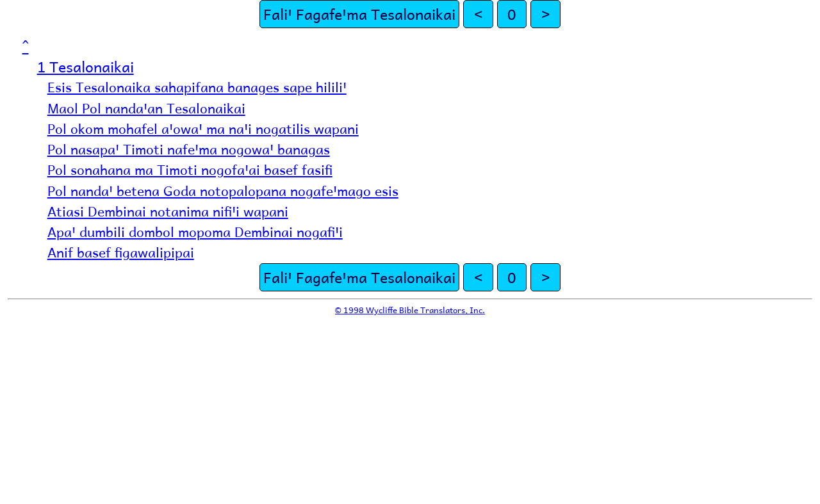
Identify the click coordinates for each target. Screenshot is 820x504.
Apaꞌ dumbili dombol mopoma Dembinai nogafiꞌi (195, 232)
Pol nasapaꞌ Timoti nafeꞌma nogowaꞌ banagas (189, 149)
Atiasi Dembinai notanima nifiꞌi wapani (168, 211)
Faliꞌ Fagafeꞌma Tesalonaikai (359, 14)
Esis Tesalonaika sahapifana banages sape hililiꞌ (197, 87)
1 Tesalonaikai (86, 66)
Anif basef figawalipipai (121, 252)
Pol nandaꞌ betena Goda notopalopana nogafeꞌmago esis (223, 191)
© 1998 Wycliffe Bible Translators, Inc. (410, 310)
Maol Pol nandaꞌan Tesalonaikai (146, 108)
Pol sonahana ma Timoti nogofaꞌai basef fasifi (190, 169)
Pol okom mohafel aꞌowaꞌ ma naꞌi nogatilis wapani (203, 128)
